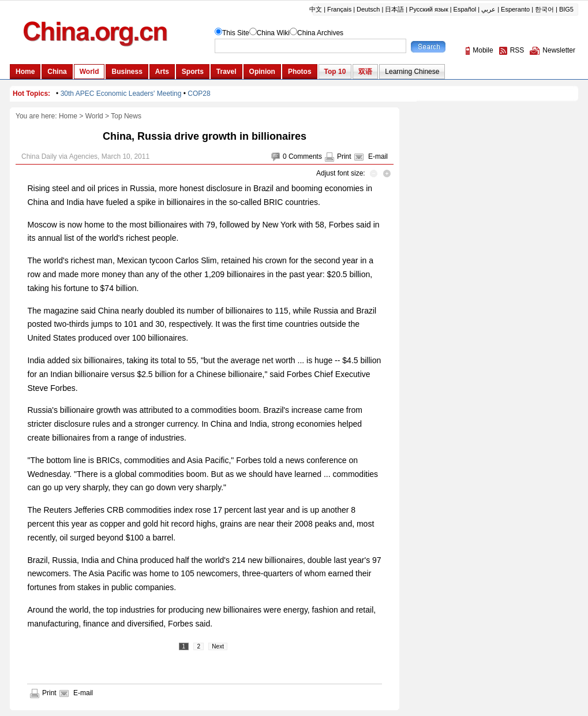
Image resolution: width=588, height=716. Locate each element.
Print (344, 156)
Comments (305, 156)
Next (218, 646)
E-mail (378, 156)
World (94, 116)
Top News (126, 116)
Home (68, 116)
